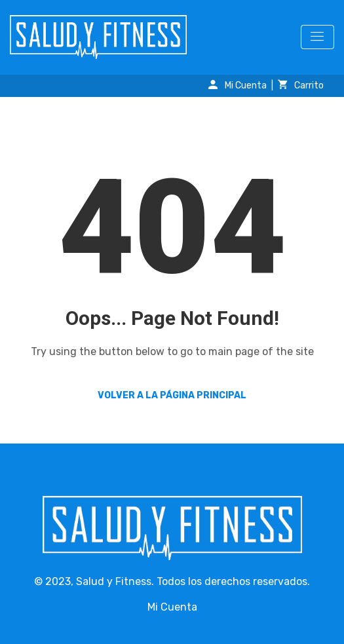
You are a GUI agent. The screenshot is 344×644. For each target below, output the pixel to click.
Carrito (301, 85)
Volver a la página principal (172, 395)
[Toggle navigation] (317, 37)
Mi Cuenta (238, 85)
